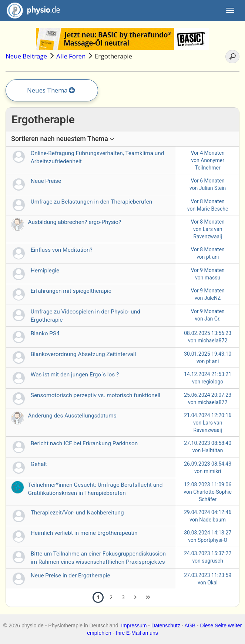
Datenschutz (166, 625)
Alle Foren (71, 56)
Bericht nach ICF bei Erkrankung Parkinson (84, 443)
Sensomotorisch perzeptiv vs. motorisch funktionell (95, 395)
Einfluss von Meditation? (62, 250)
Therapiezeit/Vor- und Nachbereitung (77, 513)
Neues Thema (51, 90)
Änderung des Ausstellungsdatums (72, 416)
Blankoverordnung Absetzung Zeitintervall (83, 354)
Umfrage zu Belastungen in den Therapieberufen (92, 202)
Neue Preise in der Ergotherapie (71, 576)
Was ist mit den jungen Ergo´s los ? (75, 375)
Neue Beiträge (26, 56)
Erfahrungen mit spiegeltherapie (71, 291)
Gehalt (39, 464)
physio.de (31, 11)
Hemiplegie (45, 271)
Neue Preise (46, 181)
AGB (190, 625)
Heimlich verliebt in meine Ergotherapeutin (84, 533)
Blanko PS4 (45, 333)
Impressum (134, 625)
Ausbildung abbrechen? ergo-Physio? (75, 222)
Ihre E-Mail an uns (137, 633)
